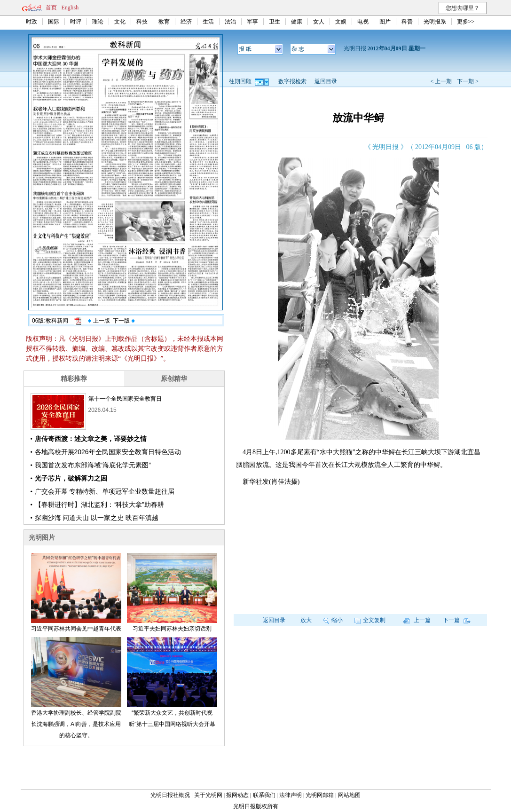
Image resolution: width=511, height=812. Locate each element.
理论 (98, 22)
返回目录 (326, 81)
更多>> (466, 22)
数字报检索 (292, 81)
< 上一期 (441, 81)
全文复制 (370, 620)
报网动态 (237, 795)
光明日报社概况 (170, 795)
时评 (76, 22)
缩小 (333, 620)
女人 (319, 22)
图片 (385, 22)
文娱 (341, 22)
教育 (164, 22)
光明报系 (435, 22)
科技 (142, 22)
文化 (120, 22)
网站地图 (349, 795)
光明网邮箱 (320, 795)
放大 (306, 620)
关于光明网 (208, 795)
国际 (54, 22)
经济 (186, 22)
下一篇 (457, 620)
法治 (230, 22)
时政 (31, 22)
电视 (363, 22)
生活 (208, 22)
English (70, 8)
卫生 (275, 22)
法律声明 (291, 795)
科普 (407, 22)
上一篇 (417, 620)
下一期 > (468, 81)
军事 (252, 22)
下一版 (124, 321)
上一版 (99, 321)
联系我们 (264, 795)
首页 (51, 8)
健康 (297, 22)
